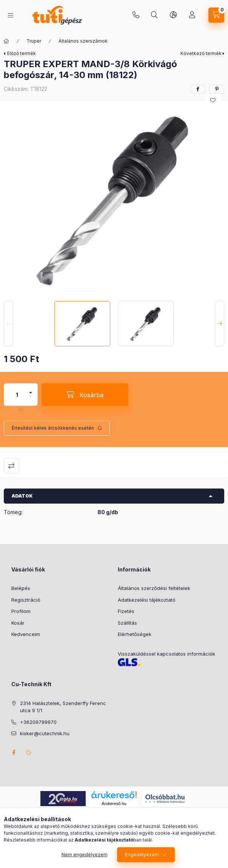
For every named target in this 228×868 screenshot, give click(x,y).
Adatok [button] (22, 496)
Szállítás (127, 623)
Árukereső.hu (114, 803)
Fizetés (126, 611)
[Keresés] (154, 15)
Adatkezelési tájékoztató (147, 600)
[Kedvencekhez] (213, 100)
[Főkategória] (6, 41)
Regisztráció (26, 600)
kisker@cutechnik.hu (45, 733)
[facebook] (198, 89)
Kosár (18, 623)
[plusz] (31, 389)
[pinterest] (217, 89)
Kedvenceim (26, 634)
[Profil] (192, 15)
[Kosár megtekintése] (216, 15)
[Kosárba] (85, 395)
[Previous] (8, 324)
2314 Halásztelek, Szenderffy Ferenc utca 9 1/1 (63, 707)
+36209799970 (136, 15)
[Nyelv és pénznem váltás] (173, 15)
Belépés (21, 588)
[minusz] (31, 400)
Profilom (21, 611)
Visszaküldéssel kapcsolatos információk (166, 654)
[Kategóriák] (11, 15)
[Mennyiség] (17, 395)
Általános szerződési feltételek (154, 588)
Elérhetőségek (135, 634)
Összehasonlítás (11, 466)
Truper (34, 41)
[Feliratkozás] (57, 428)
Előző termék (22, 53)
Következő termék (201, 53)
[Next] (220, 324)
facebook (14, 753)
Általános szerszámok (83, 41)
